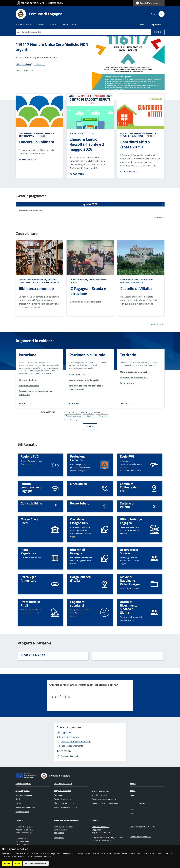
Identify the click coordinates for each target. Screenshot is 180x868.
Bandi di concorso (61, 830)
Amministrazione (23, 784)
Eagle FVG (127, 456)
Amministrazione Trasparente (67, 820)
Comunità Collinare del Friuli (129, 487)
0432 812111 (76, 741)
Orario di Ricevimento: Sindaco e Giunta (129, 607)
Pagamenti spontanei (78, 603)
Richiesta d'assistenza (101, 827)
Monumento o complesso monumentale (137, 281)
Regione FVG (30, 456)
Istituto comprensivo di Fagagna (31, 487)
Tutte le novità (24, 71)
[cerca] (162, 14)
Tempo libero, (25, 282)
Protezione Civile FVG (78, 458)
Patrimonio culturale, (37, 280)
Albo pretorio (59, 833)
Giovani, (35, 282)
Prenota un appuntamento (141, 837)
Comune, (124, 133)
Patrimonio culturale (87, 355)
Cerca (158, 32)
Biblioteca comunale (36, 288)
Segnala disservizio (70, 756)
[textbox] (89, 697)
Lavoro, (49, 133)
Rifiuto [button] (17, 863)
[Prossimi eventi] (163, 204)
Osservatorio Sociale (129, 551)
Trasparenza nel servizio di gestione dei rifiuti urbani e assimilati (107, 839)
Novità (133, 784)
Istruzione (28, 355)
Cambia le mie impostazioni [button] (36, 863)
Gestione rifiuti (76, 133)
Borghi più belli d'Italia (81, 579)
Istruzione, (53, 280)
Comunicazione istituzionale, (32, 133)
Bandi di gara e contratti (63, 827)
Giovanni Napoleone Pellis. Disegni (130, 580)
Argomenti (156, 24)
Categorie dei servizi (63, 784)
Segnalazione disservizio (102, 832)
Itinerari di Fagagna (78, 551)
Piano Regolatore (28, 551)
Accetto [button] (7, 863)
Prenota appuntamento (72, 746)
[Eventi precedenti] (18, 204)
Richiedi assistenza (70, 737)
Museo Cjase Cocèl (29, 521)
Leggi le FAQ (67, 732)
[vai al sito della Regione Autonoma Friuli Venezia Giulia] (40, 3)
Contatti (19, 820)
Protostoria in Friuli (30, 603)
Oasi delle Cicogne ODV (79, 521)
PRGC (142, 24)
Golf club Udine (31, 503)
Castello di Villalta (136, 288)
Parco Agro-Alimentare (29, 579)
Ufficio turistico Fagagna (131, 521)
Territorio (128, 355)
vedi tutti (90, 426)
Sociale (140, 136)
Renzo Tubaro (80, 503)
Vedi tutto (159, 218)
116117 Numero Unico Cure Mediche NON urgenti (52, 47)
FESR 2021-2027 (33, 655)
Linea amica (78, 484)
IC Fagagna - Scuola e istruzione (88, 291)
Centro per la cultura (49, 282)
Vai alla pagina (28, 160)
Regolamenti (59, 838)
